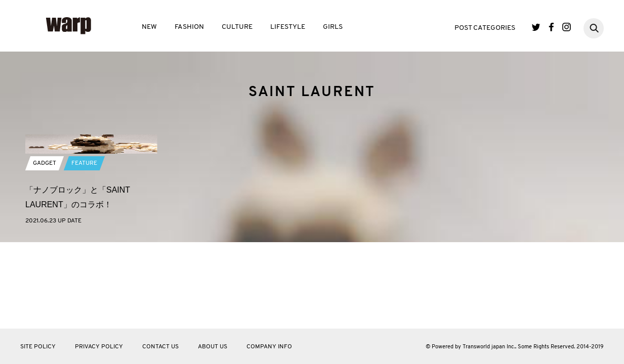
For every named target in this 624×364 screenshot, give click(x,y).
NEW (149, 27)
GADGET (45, 240)
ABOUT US (213, 347)
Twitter (536, 27)
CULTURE (237, 27)
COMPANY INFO (269, 347)
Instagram (567, 27)
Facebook (551, 27)
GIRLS (333, 27)
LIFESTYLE (288, 27)
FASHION (189, 27)
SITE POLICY (38, 347)
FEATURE (84, 240)
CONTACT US (160, 347)
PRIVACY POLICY (99, 347)
